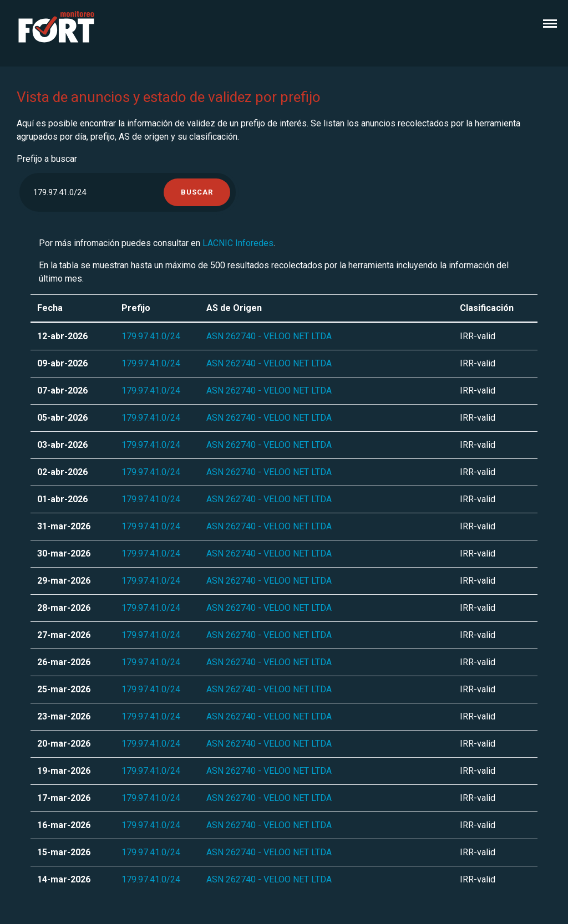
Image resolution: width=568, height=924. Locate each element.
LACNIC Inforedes (238, 243)
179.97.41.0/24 (151, 336)
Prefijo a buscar (47, 159)
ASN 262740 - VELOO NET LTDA (269, 336)
